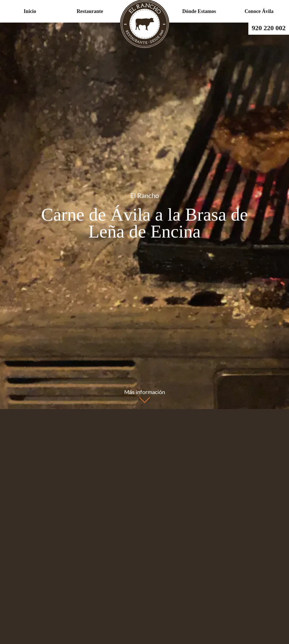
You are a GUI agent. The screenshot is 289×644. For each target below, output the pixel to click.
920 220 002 (269, 28)
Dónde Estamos (199, 11)
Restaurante (90, 11)
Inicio (30, 11)
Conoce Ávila (259, 11)
